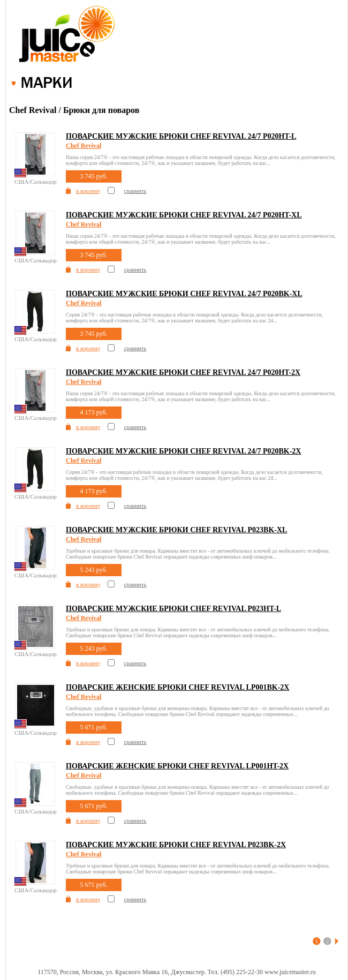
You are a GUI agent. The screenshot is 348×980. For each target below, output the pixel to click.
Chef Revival (84, 146)
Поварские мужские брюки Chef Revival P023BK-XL (176, 530)
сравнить (135, 191)
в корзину (88, 191)
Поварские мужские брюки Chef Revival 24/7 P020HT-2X (183, 372)
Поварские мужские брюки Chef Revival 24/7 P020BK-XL (184, 294)
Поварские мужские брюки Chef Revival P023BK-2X (176, 845)
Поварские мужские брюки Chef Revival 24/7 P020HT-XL (184, 215)
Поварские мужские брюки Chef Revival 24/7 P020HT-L (181, 136)
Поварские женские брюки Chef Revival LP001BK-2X (177, 687)
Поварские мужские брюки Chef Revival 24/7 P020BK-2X (183, 451)
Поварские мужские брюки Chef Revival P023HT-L (173, 609)
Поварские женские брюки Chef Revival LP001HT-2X (177, 766)
